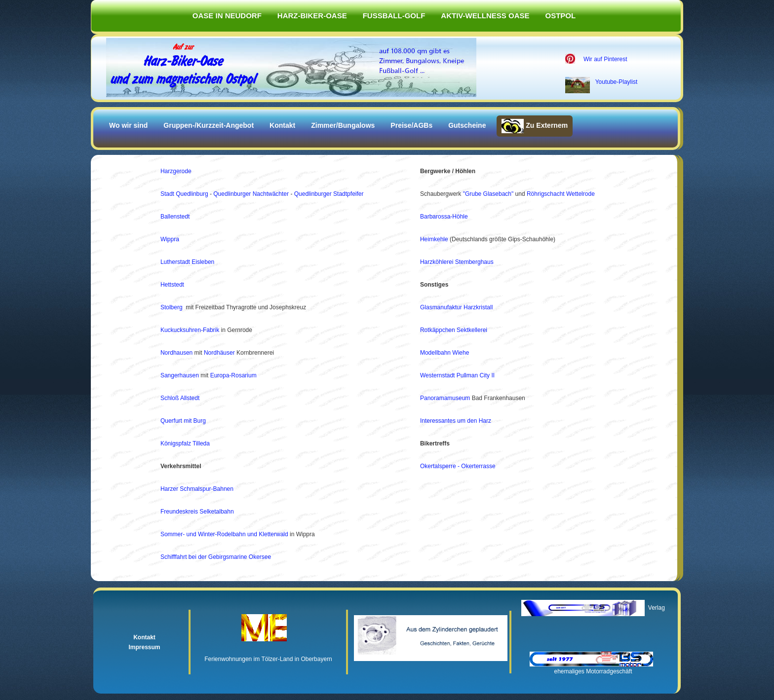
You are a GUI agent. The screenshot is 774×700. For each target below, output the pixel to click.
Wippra (170, 239)
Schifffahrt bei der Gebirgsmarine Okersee (216, 557)
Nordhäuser (219, 353)
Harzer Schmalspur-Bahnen (197, 489)
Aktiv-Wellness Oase (485, 16)
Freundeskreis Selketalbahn (197, 512)
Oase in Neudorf (227, 16)
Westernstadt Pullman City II (457, 375)
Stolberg (172, 307)
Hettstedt (172, 285)
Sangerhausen (180, 375)
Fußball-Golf (394, 16)
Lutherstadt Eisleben (187, 262)
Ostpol (561, 16)
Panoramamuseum (445, 398)
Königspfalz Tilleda (185, 443)
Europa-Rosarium (233, 375)
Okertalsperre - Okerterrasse (458, 466)
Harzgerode (176, 171)
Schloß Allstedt (180, 398)
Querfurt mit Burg (183, 421)
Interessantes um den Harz (456, 421)
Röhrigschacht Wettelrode (561, 194)
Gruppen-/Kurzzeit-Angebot (209, 125)
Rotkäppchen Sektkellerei (454, 330)
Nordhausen (176, 353)
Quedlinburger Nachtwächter (252, 194)
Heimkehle (434, 239)
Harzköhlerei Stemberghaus (457, 262)
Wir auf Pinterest (605, 59)
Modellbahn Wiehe (445, 353)
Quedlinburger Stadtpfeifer (329, 194)
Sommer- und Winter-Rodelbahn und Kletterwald (224, 534)
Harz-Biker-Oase (312, 16)
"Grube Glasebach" (488, 194)
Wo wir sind (128, 125)
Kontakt (282, 125)
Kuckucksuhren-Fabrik (190, 330)
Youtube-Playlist (617, 82)
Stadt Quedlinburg (184, 194)
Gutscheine (467, 125)
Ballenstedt (175, 217)
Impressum (144, 647)
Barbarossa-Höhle (444, 217)
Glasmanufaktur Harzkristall (456, 307)
